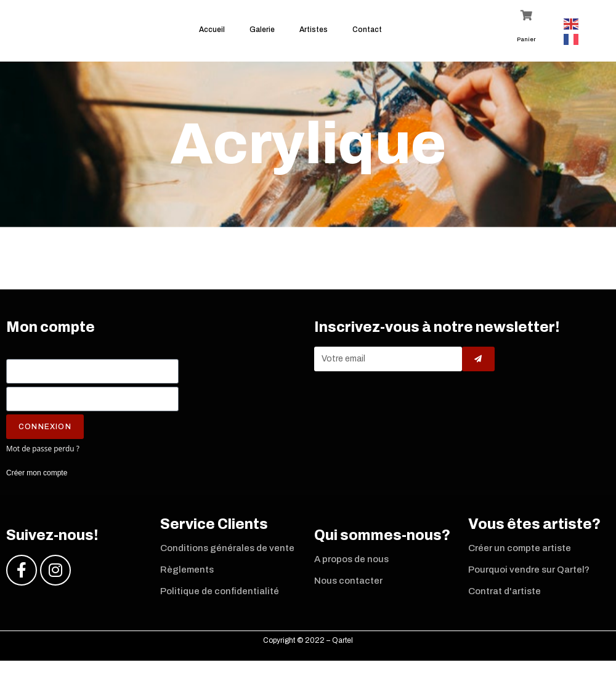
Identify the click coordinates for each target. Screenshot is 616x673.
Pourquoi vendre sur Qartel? (529, 576)
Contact (367, 30)
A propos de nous (351, 566)
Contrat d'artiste (505, 598)
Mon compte (51, 334)
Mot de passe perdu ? (43, 455)
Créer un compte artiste (520, 555)
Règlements (187, 576)
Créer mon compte (37, 480)
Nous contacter (348, 587)
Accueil (212, 30)
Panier (526, 39)
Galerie (262, 30)
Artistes (314, 30)
